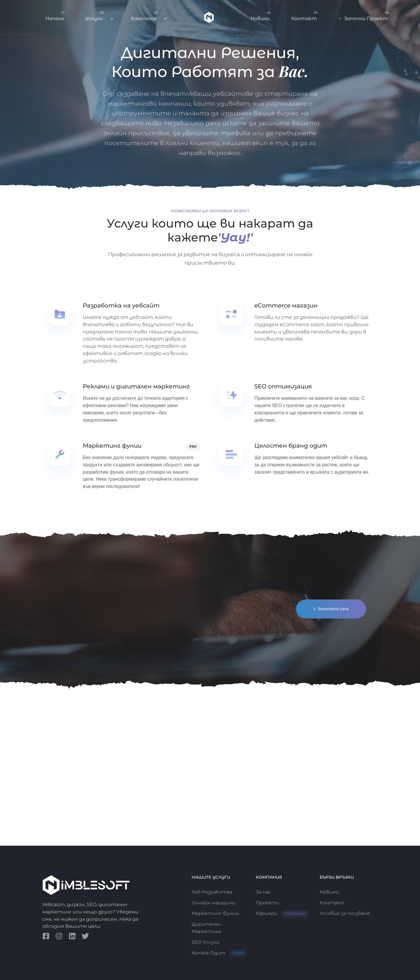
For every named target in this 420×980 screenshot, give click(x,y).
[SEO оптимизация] (296, 404)
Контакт (304, 16)
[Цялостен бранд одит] (296, 459)
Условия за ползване (345, 913)
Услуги (99, 16)
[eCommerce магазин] (296, 323)
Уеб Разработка (212, 892)
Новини (261, 16)
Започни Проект (363, 16)
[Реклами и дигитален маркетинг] (124, 404)
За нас (263, 892)
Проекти (268, 903)
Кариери (282, 914)
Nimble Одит (219, 953)
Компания (149, 16)
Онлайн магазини (213, 903)
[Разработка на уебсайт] (124, 333)
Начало (55, 16)
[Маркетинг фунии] (124, 466)
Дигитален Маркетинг (206, 928)
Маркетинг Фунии (215, 913)
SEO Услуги (205, 942)
